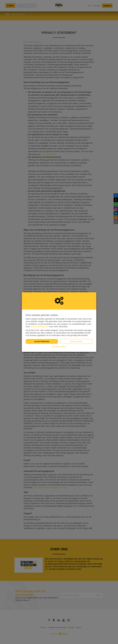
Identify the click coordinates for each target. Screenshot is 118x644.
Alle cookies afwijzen (59, 347)
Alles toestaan (42, 341)
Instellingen (76, 341)
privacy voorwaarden (40, 327)
